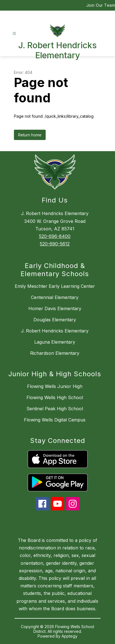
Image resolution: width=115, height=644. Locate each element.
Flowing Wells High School (55, 397)
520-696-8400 (55, 236)
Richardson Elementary (55, 353)
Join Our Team (101, 5)
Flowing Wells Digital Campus (55, 420)
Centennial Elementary (55, 297)
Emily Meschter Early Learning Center (55, 286)
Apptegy (69, 636)
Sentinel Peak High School (55, 409)
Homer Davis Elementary (55, 308)
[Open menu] (14, 34)
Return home (30, 135)
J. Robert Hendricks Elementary (55, 331)
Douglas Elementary (55, 320)
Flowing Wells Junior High (55, 386)
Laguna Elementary (55, 342)
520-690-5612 (55, 244)
